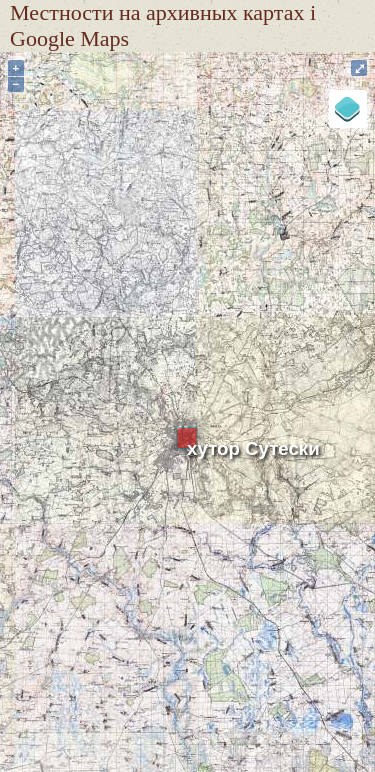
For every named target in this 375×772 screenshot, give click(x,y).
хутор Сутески (253, 448)
